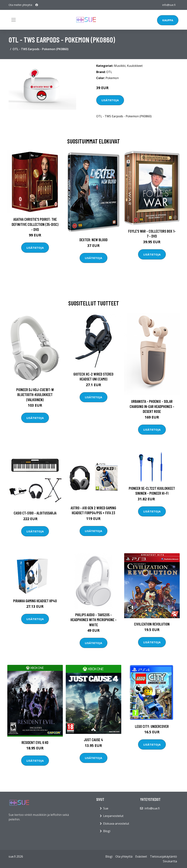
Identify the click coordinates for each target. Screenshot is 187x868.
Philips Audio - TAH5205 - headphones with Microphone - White (93, 620)
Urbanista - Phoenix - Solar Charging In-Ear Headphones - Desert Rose (152, 406)
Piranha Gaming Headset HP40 (35, 601)
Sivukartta (170, 861)
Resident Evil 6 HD (35, 742)
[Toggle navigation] (14, 20)
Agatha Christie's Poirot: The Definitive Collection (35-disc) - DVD (35, 224)
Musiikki (120, 66)
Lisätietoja (110, 100)
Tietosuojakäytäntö (163, 856)
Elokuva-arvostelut (116, 824)
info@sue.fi (169, 5)
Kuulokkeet (135, 66)
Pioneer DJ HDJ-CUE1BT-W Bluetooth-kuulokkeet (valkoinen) (35, 395)
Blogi (107, 831)
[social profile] (37, 5)
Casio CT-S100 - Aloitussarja (35, 513)
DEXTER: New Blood (93, 240)
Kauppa (168, 20)
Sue (106, 808)
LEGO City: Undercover (152, 726)
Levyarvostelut (113, 816)
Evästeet (141, 856)
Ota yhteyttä (124, 856)
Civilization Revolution (152, 624)
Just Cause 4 (93, 740)
